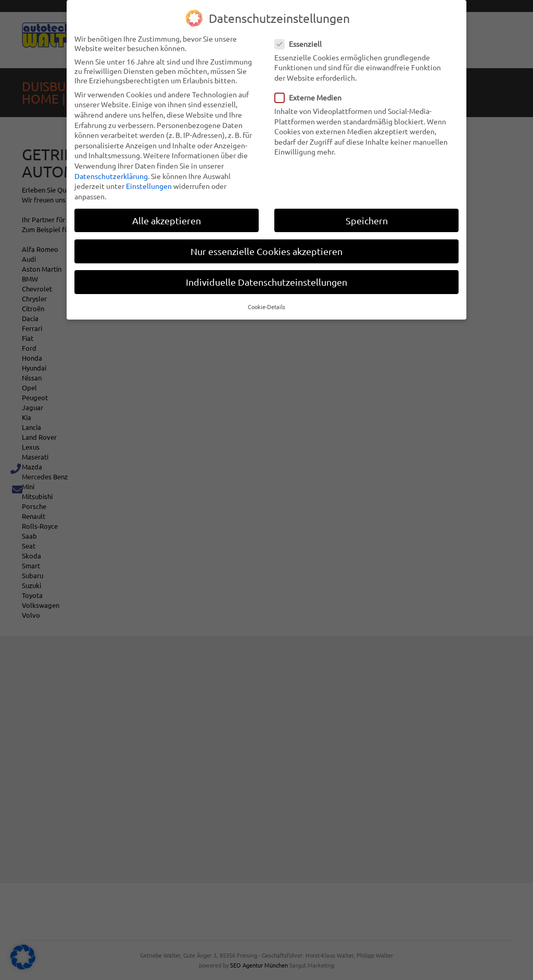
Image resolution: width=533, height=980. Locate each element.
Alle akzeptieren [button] (167, 220)
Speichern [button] (367, 220)
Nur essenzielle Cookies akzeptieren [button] (266, 251)
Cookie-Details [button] (266, 306)
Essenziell (301, 43)
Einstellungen (149, 185)
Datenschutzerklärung (111, 175)
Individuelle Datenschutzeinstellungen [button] (266, 281)
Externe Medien (311, 97)
